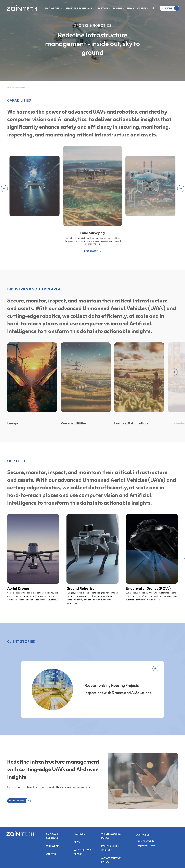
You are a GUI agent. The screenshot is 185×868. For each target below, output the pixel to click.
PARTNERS (79, 834)
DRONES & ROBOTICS (21, 88)
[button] (169, 8)
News (131, 9)
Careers (143, 9)
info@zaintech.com (145, 846)
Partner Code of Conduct (111, 848)
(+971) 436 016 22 (145, 841)
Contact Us (143, 835)
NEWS (77, 842)
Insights (118, 9)
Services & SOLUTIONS (52, 836)
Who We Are (52, 9)
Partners (104, 9)
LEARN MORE (93, 251)
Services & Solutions (79, 9)
